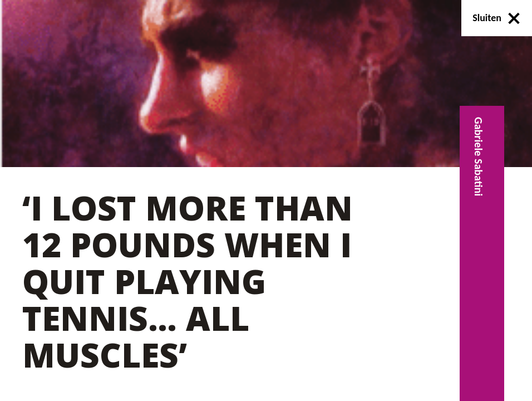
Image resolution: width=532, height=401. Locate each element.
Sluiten (497, 18)
